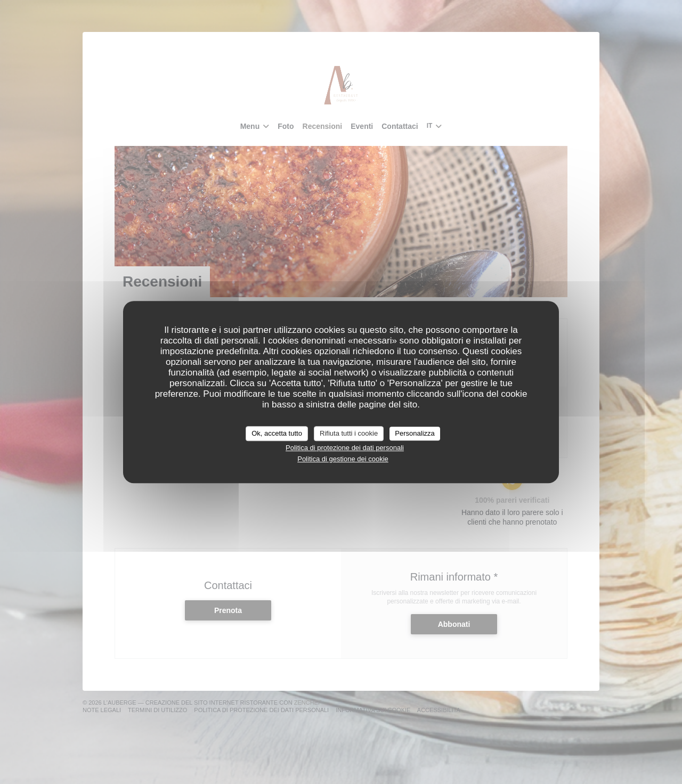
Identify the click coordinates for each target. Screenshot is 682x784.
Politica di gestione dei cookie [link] (343, 459)
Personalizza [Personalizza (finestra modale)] (415, 433)
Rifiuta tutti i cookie (349, 433)
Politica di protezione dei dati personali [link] (345, 448)
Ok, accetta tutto (277, 433)
